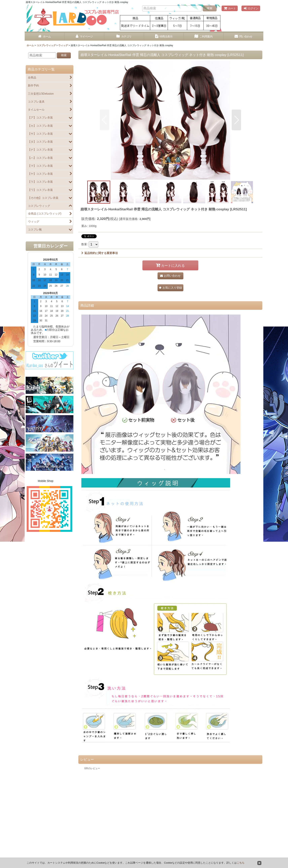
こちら (241, 863)
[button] (105, 120)
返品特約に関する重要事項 (100, 253)
